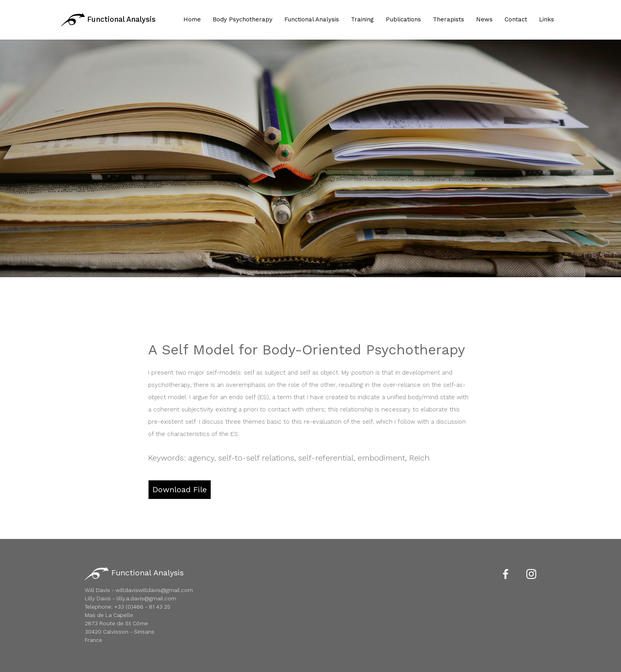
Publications (403, 19)
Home (192, 19)
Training (362, 19)
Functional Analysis (108, 20)
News (484, 19)
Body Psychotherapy (243, 19)
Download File (180, 489)
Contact (516, 19)
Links (547, 19)
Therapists (449, 19)
